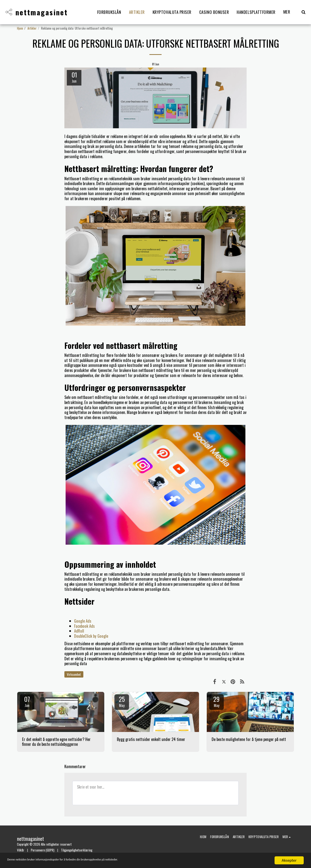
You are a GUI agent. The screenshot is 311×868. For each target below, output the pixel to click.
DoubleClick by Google (91, 636)
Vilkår (21, 850)
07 (27, 701)
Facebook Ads (84, 626)
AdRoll (79, 631)
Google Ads (83, 621)
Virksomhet (74, 674)
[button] (303, 12)
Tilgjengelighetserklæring (77, 850)
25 (122, 701)
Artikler (32, 28)
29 (216, 701)
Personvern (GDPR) (43, 850)
